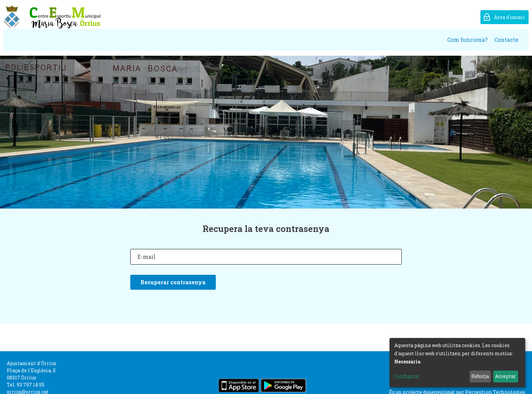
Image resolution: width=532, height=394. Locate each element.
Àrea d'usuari (510, 17)
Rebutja (480, 376)
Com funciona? (467, 40)
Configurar (407, 376)
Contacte (506, 40)
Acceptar (506, 376)
